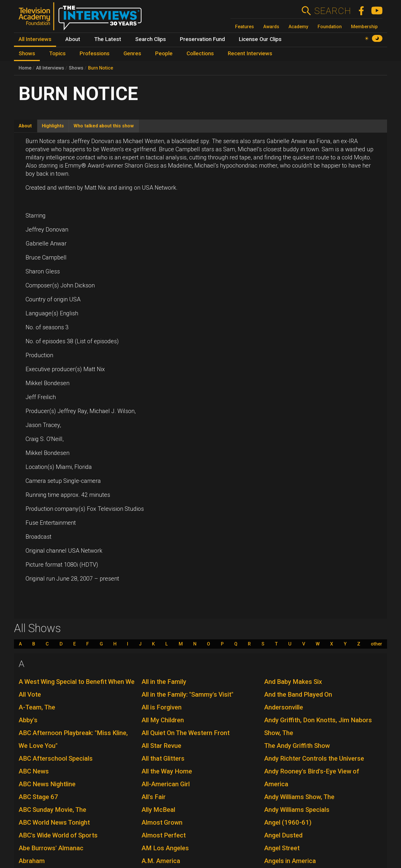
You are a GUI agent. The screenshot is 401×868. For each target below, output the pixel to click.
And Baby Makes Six (293, 682)
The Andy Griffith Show (297, 746)
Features (245, 27)
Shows (76, 68)
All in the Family (164, 682)
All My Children (163, 720)
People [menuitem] (164, 54)
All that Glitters (163, 758)
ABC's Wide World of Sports (58, 835)
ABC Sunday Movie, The (52, 810)
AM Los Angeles (165, 848)
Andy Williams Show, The (299, 797)
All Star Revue (161, 746)
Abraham (32, 861)
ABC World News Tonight (54, 822)
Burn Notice (101, 68)
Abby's (28, 720)
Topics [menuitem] (57, 54)
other (376, 644)
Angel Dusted (283, 835)
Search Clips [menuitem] (151, 39)
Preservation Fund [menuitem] (202, 39)
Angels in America (290, 861)
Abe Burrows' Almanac (51, 848)
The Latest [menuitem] (108, 39)
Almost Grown (162, 822)
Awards (271, 27)
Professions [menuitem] (95, 54)
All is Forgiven (162, 707)
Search (333, 11)
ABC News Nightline (47, 784)
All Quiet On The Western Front (186, 733)
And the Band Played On (298, 694)
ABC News (34, 771)
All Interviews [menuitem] (35, 39)
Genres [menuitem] (132, 54)
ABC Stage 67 (38, 797)
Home (25, 68)
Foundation (330, 27)
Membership (364, 27)
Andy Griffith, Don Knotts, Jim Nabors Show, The (318, 726)
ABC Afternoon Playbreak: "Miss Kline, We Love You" (73, 739)
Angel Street (282, 848)
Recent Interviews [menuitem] (250, 54)
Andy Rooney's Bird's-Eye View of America (312, 778)
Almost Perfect (164, 835)
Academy (298, 27)
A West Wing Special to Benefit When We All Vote (77, 688)
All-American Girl (166, 784)
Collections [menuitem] (200, 54)
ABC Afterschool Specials (56, 758)
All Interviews (50, 68)
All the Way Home (167, 771)
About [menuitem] (73, 39)
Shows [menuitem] (27, 54)
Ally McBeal (158, 810)
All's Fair (154, 797)
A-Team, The (37, 707)
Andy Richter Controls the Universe (314, 758)
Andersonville (284, 707)
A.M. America (161, 861)
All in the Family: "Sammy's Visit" (187, 694)
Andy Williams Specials (297, 810)
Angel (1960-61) (288, 822)
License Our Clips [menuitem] (260, 39)
